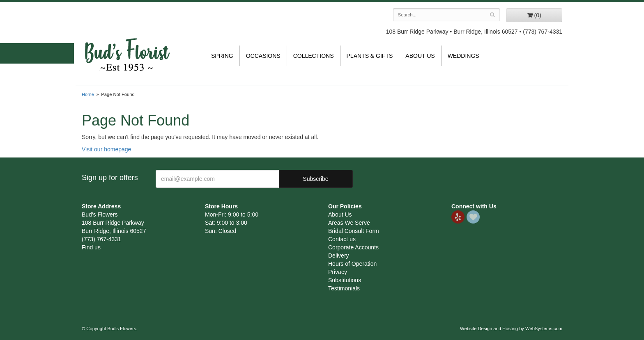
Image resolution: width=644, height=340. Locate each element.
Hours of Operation (352, 264)
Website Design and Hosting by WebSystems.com (511, 329)
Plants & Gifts (370, 56)
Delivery (339, 256)
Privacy (338, 272)
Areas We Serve (349, 223)
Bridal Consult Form (354, 231)
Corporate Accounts (353, 247)
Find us (91, 247)
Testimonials (344, 288)
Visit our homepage (106, 149)
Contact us (342, 239)
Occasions (263, 56)
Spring (222, 56)
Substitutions (345, 280)
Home (88, 94)
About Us (420, 56)
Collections (314, 56)
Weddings (463, 56)
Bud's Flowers (127, 45)
